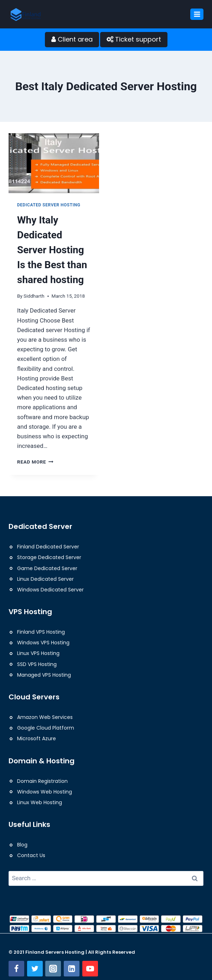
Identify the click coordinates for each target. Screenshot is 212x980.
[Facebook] (16, 969)
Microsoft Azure (37, 738)
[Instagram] (53, 969)
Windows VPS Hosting (43, 643)
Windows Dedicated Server (50, 590)
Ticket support (134, 39)
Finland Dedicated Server (48, 547)
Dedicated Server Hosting (49, 205)
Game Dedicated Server (47, 568)
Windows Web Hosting (45, 792)
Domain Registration (42, 781)
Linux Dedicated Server (45, 579)
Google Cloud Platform (46, 728)
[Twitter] (35, 969)
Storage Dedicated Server (49, 557)
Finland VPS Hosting (41, 632)
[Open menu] (197, 14)
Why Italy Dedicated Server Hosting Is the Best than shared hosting (52, 250)
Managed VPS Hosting (44, 675)
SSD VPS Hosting (37, 664)
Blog (22, 845)
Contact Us (31, 855)
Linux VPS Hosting (38, 653)
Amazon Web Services (45, 717)
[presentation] (54, 163)
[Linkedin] (72, 969)
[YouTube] (90, 969)
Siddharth (34, 296)
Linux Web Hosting (40, 802)
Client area (72, 39)
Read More (35, 462)
